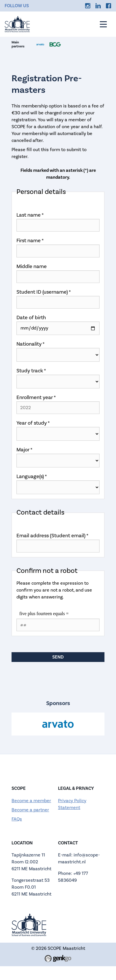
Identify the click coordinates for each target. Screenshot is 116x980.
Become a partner (30, 810)
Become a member (31, 801)
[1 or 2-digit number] (58, 625)
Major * (25, 450)
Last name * (30, 215)
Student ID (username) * (44, 292)
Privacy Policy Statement (72, 804)
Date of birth (31, 318)
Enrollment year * (36, 397)
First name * (30, 241)
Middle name (32, 266)
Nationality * (31, 344)
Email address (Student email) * (53, 536)
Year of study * (33, 423)
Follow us (17, 6)
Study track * (31, 371)
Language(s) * (32, 476)
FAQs (17, 819)
